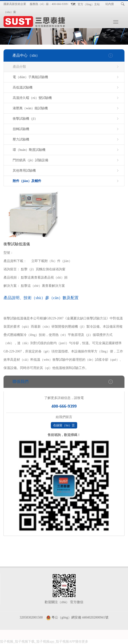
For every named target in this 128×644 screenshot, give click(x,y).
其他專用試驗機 (24, 171)
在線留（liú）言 (64, 425)
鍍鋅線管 (20, 637)
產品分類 (19, 67)
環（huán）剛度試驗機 (29, 150)
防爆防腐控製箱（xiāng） (33, 632)
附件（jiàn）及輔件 (27, 181)
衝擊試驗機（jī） (25, 119)
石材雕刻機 (59, 637)
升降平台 (76, 637)
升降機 (33, 637)
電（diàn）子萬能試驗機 (30, 77)
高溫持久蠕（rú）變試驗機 (32, 98)
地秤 (8, 637)
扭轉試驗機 (21, 129)
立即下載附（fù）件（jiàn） (52, 261)
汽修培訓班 (96, 632)
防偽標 (111, 632)
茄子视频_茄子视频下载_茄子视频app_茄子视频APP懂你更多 (44, 642)
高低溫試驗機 (23, 87)
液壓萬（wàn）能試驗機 (30, 108)
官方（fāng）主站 (89, 4)
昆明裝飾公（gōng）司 (70, 632)
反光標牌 (91, 637)
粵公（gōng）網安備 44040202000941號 (80, 617)
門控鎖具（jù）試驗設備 (30, 160)
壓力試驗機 (21, 139)
